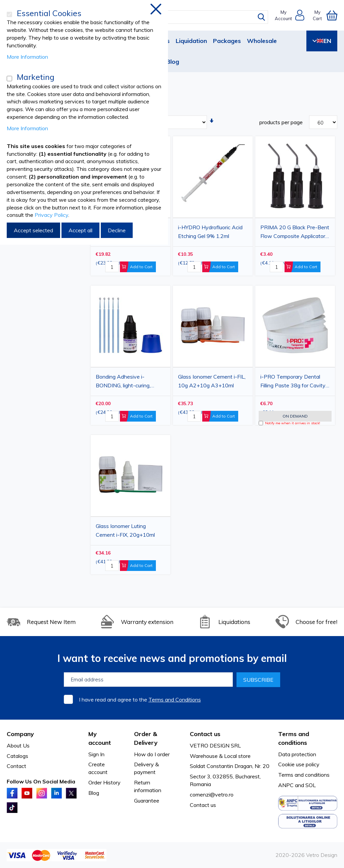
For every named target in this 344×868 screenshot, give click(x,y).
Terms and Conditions (175, 700)
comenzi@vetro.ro (212, 794)
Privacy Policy (51, 215)
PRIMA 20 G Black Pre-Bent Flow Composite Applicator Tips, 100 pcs (295, 233)
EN (322, 41)
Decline (117, 230)
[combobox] (177, 17)
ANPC (286, 785)
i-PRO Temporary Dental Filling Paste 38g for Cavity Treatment (293, 382)
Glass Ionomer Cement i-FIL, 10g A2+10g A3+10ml (212, 381)
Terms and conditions (304, 775)
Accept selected (33, 230)
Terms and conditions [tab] (294, 738)
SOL (311, 785)
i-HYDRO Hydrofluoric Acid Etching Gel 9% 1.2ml (210, 232)
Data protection (297, 754)
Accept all (80, 230)
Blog (173, 62)
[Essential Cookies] (9, 14)
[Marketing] (9, 79)
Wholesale (262, 41)
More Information (27, 57)
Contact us (203, 805)
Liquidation (191, 41)
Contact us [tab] (205, 734)
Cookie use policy (299, 764)
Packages (227, 41)
